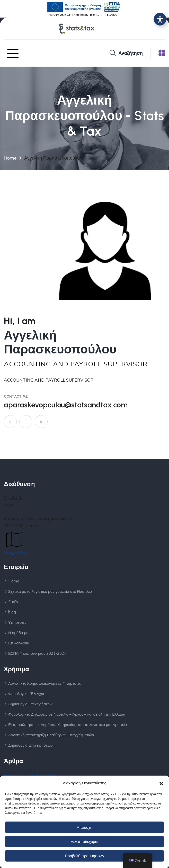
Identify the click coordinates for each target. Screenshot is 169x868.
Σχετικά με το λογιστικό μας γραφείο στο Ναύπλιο (50, 591)
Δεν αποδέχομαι (84, 842)
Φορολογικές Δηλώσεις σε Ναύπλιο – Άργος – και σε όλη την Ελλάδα (67, 714)
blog (12, 612)
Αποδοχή (84, 827)
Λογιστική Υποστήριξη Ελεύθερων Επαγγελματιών (51, 735)
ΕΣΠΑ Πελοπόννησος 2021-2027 (37, 653)
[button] (161, 783)
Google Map (15, 552)
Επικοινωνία (19, 643)
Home (10, 158)
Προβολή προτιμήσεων (84, 856)
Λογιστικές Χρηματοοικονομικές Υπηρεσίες (45, 683)
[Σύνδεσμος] (85, 8)
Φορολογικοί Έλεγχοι (26, 694)
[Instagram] (41, 422)
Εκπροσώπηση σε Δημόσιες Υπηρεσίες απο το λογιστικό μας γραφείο (68, 725)
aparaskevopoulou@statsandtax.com (66, 405)
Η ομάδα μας (19, 633)
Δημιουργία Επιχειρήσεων (30, 704)
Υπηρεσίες (17, 622)
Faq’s (13, 602)
